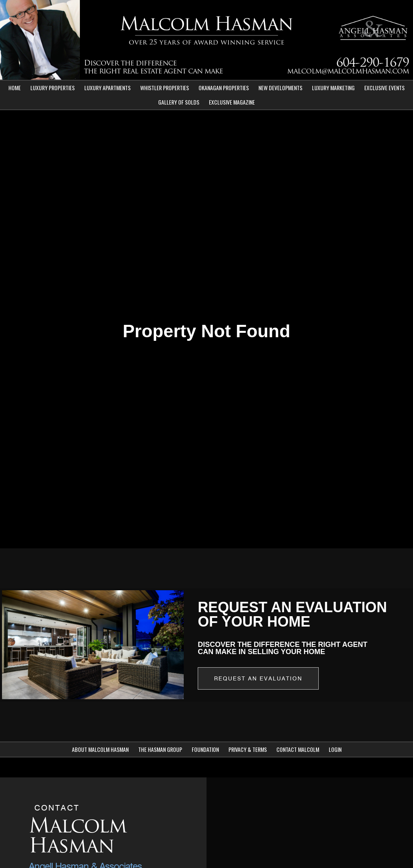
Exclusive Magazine (232, 102)
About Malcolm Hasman (100, 749)
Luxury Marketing (333, 88)
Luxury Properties (53, 88)
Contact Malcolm (298, 749)
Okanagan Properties (224, 88)
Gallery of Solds (179, 102)
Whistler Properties (165, 88)
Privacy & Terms (248, 749)
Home (15, 88)
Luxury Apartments (107, 88)
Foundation (205, 749)
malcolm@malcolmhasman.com (348, 72)
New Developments (280, 88)
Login (335, 749)
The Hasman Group (160, 749)
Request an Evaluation (258, 678)
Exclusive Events (384, 88)
